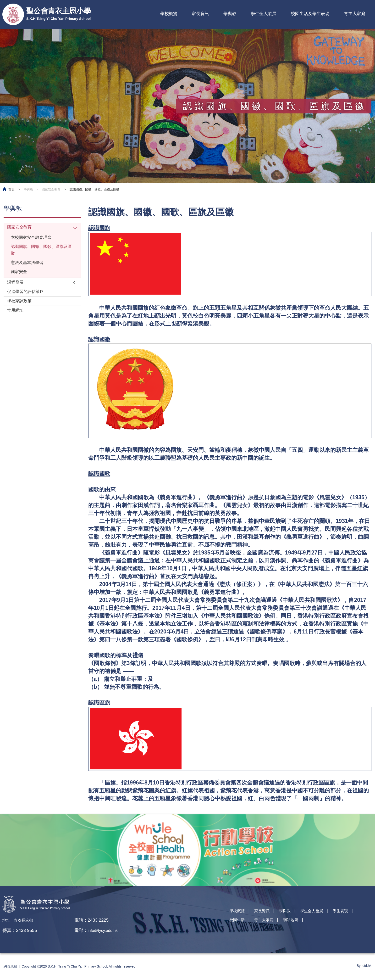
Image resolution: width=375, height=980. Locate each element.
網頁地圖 (10, 966)
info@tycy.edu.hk (109, 930)
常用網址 (16, 322)
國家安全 (20, 278)
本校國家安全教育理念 (33, 239)
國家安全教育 (51, 189)
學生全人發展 (264, 14)
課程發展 (16, 290)
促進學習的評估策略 (28, 300)
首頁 (11, 189)
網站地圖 (298, 923)
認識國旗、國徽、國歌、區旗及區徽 (40, 254)
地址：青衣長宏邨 (21, 920)
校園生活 (238, 923)
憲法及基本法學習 (29, 268)
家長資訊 (200, 14)
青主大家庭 (355, 14)
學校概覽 (169, 14)
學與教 (230, 14)
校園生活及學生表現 (310, 14)
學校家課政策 (21, 311)
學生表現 (354, 913)
